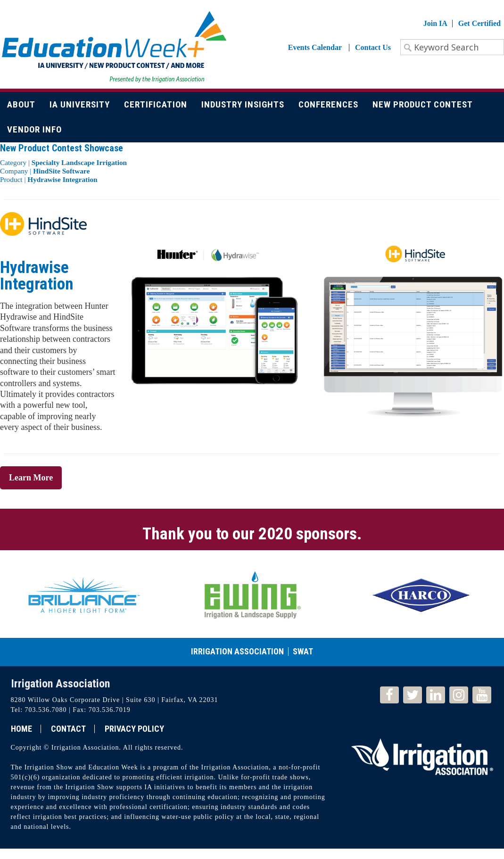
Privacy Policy (134, 729)
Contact (68, 729)
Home (21, 729)
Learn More (31, 478)
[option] (84, 594)
